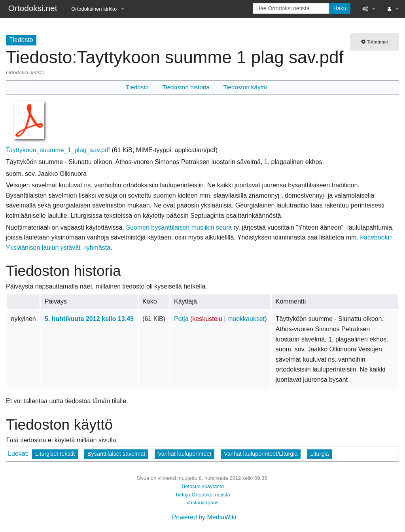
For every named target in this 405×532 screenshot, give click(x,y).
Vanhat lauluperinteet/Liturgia (261, 454)
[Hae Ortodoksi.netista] (291, 8)
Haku (340, 8)
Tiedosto (137, 87)
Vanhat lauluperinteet (185, 454)
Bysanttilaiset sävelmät (116, 454)
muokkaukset (246, 319)
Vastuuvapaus (202, 503)
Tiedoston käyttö (245, 87)
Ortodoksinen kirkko (94, 9)
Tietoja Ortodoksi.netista (202, 495)
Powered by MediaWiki (204, 517)
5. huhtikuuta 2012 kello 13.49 (89, 319)
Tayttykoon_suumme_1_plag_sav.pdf (58, 150)
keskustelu (207, 319)
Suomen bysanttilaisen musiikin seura (179, 227)
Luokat (17, 454)
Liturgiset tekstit (55, 454)
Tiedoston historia (186, 87)
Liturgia (319, 454)
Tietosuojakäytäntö (202, 486)
